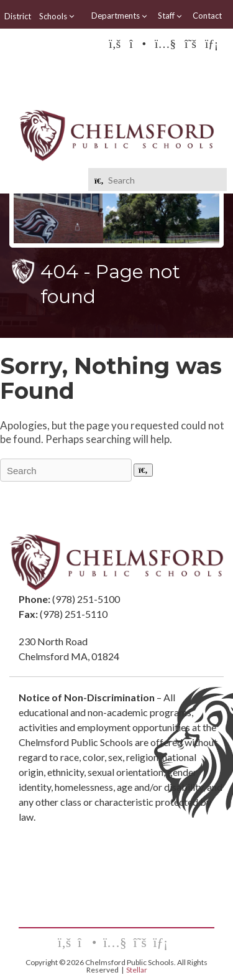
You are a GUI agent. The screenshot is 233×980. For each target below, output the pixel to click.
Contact (207, 16)
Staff (170, 16)
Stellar (137, 970)
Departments (120, 16)
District (18, 16)
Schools (57, 16)
